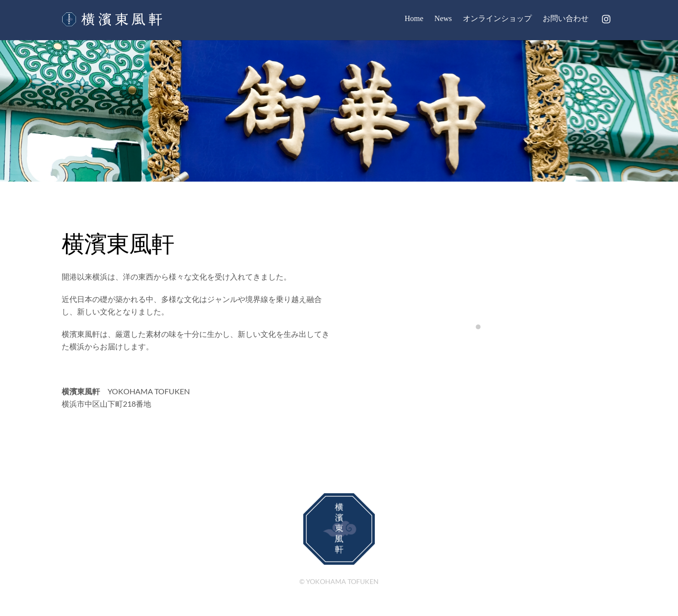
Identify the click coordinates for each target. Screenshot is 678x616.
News (443, 18)
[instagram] (607, 17)
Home (414, 18)
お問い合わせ (566, 18)
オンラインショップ (497, 18)
